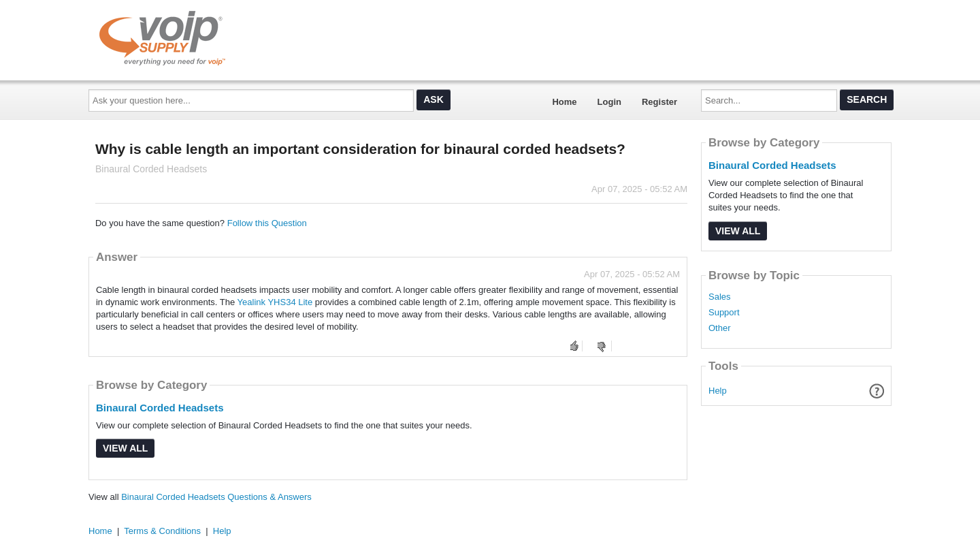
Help (718, 391)
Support (724, 313)
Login (609, 102)
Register (659, 102)
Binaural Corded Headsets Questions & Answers (216, 497)
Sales (720, 297)
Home (564, 102)
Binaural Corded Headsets (160, 408)
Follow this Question (267, 223)
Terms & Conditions (162, 531)
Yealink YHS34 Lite (275, 302)
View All (125, 448)
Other (720, 328)
